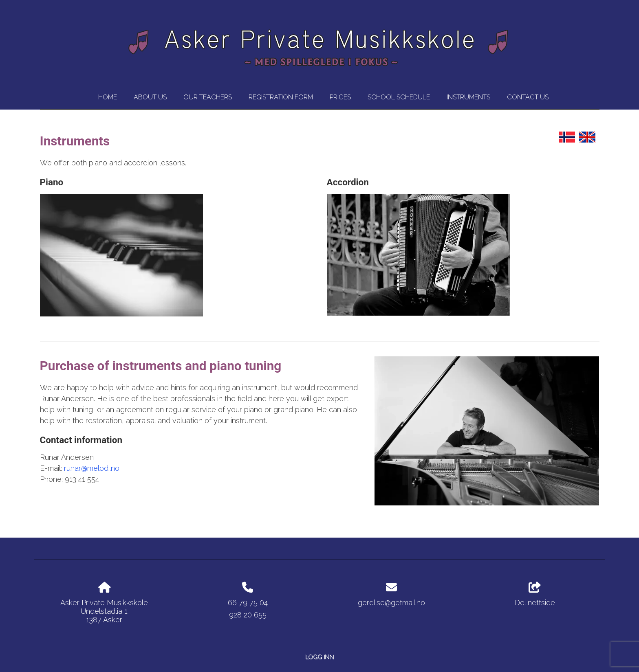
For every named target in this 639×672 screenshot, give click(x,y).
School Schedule (399, 97)
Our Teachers (208, 97)
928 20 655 (248, 615)
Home (108, 97)
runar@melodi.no (92, 468)
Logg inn (319, 657)
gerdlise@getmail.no (391, 603)
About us (150, 97)
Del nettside (535, 595)
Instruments (468, 97)
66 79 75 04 (248, 603)
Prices (340, 97)
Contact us (528, 97)
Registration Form (281, 97)
